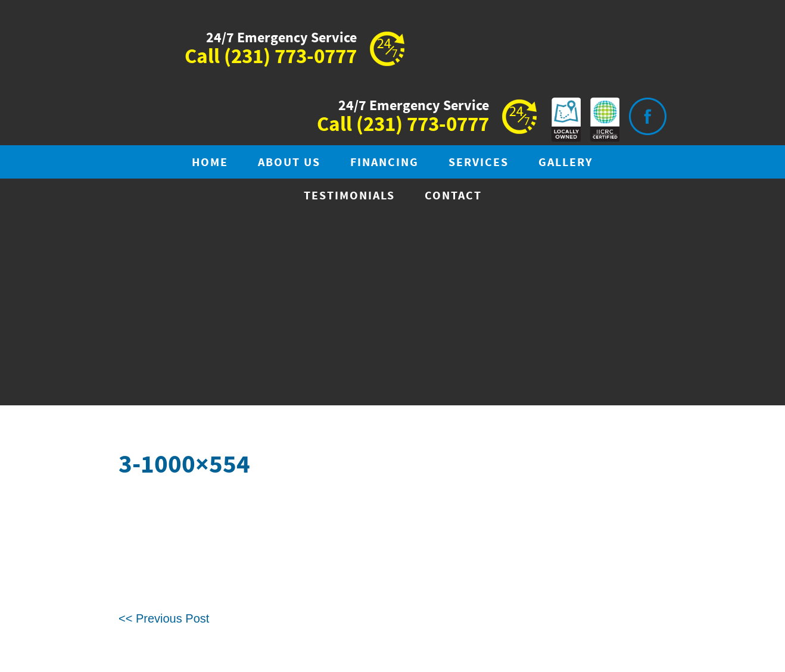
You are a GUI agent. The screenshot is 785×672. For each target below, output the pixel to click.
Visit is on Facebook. (647, 116)
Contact (453, 196)
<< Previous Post (164, 618)
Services (479, 163)
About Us (289, 163)
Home (210, 163)
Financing (384, 163)
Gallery (566, 163)
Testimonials (349, 196)
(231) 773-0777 (290, 57)
